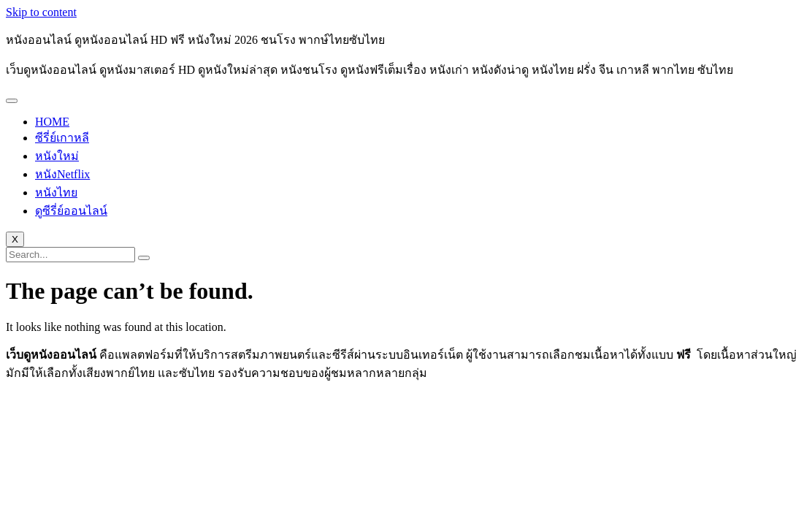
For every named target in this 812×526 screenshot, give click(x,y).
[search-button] (144, 258)
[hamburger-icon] (12, 101)
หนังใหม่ (57, 156)
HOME (52, 122)
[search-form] (70, 255)
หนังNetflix (62, 174)
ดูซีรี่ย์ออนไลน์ (71, 211)
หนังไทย (56, 193)
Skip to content (41, 12)
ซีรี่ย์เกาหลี (62, 138)
